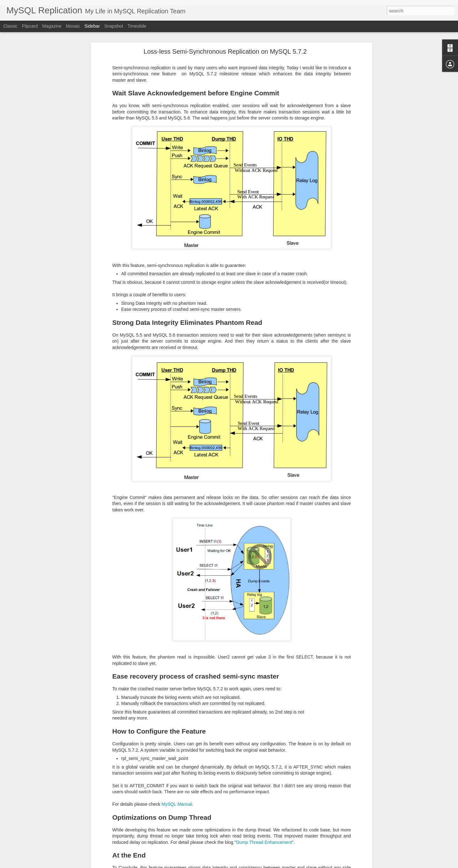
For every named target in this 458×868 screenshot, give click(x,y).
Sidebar (92, 26)
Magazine (52, 26)
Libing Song (214, 823)
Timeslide (137, 26)
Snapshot (114, 26)
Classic (10, 26)
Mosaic (73, 26)
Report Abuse (268, 865)
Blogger (249, 865)
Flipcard (30, 26)
